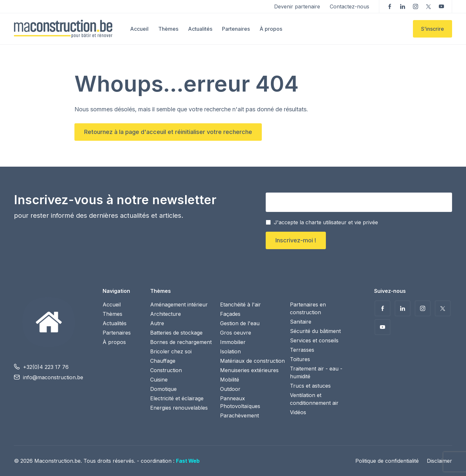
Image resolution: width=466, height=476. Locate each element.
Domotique (163, 389)
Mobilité (230, 380)
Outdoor (230, 389)
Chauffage (163, 361)
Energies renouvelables (179, 408)
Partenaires (236, 29)
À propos (271, 29)
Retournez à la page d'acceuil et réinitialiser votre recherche (168, 132)
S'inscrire (433, 29)
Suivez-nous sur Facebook (390, 6)
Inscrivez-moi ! (296, 240)
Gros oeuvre (236, 333)
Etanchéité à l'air (240, 304)
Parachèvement (239, 415)
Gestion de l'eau (240, 323)
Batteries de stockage (176, 333)
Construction (166, 370)
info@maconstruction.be (53, 377)
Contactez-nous (349, 6)
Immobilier (233, 342)
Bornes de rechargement (181, 342)
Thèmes (168, 29)
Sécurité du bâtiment (315, 331)
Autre (157, 323)
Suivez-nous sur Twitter (428, 6)
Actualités (200, 29)
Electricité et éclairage (177, 398)
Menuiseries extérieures (249, 370)
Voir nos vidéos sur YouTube (441, 6)
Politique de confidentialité (387, 461)
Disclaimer (439, 461)
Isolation (230, 351)
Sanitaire (301, 322)
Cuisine (159, 380)
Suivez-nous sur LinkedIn (403, 6)
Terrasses (302, 350)
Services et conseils (314, 340)
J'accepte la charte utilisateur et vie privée (326, 222)
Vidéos (298, 412)
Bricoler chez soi (171, 351)
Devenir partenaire (297, 6)
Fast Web (188, 461)
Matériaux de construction (252, 361)
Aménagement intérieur (179, 304)
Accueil (139, 29)
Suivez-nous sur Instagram (416, 6)
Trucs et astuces (310, 386)
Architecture (166, 314)
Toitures (300, 359)
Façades (230, 314)
